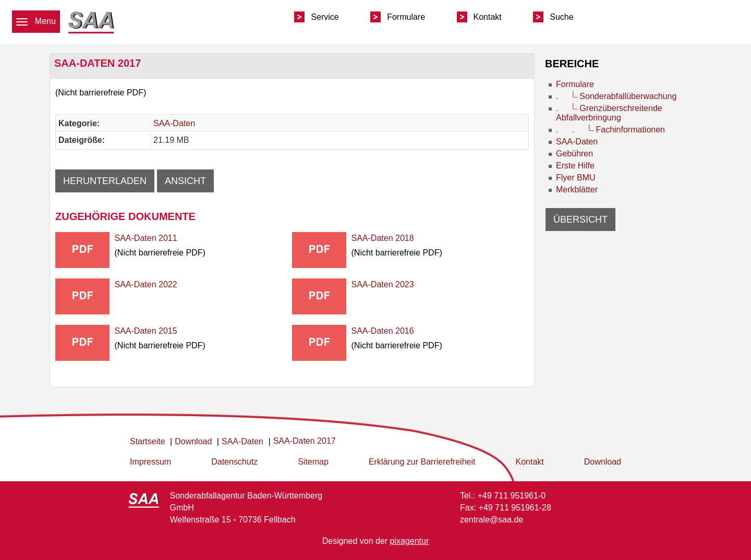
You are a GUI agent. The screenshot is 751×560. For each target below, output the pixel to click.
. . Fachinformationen (610, 130)
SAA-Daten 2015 (146, 331)
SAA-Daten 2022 (146, 284)
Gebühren (574, 154)
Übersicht (580, 220)
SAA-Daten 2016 (383, 331)
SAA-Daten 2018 (383, 238)
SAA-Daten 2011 (146, 238)
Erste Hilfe (575, 166)
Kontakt (488, 17)
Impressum (150, 462)
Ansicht (185, 181)
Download (603, 462)
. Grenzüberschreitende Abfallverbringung (609, 113)
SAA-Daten (174, 123)
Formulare (406, 17)
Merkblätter (577, 190)
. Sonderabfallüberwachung (616, 96)
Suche (561, 17)
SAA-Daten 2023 (383, 284)
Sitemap (313, 462)
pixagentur (410, 541)
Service (325, 17)
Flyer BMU (576, 178)
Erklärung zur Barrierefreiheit (422, 462)
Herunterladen (105, 181)
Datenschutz (234, 462)
